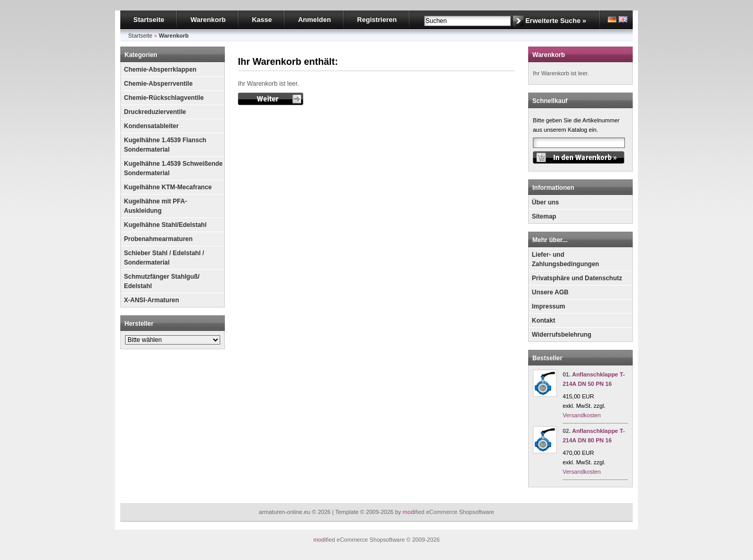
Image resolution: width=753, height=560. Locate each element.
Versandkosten (582, 415)
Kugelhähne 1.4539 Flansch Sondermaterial (165, 145)
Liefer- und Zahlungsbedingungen (566, 259)
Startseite (149, 20)
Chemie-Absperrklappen (160, 70)
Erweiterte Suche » (556, 21)
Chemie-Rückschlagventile (164, 98)
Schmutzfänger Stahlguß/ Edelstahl (162, 281)
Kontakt (544, 321)
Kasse (262, 20)
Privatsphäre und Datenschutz (577, 278)
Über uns (545, 202)
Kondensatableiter (151, 126)
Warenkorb (208, 20)
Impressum (549, 306)
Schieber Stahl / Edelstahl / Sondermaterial (164, 258)
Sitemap (544, 216)
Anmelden (315, 20)
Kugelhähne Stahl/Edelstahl (165, 225)
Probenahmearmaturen (158, 239)
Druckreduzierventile (155, 112)
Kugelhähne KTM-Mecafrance (168, 187)
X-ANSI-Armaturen (151, 300)
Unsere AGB (550, 292)
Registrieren (377, 20)
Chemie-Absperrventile (158, 84)
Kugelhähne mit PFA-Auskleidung (156, 206)
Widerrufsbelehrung (562, 335)
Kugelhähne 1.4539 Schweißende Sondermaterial (173, 168)
